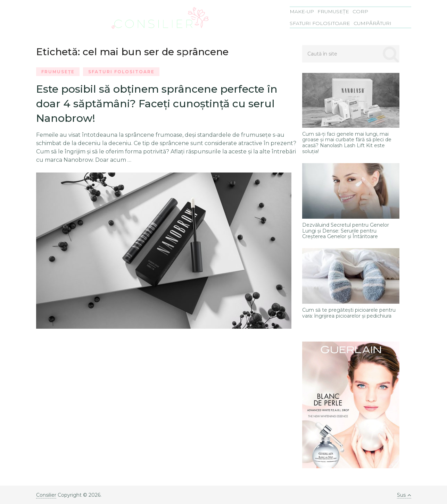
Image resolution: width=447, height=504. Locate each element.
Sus (404, 495)
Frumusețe (333, 11)
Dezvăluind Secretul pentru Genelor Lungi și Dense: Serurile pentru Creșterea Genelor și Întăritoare (346, 231)
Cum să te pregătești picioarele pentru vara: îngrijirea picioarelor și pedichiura (349, 313)
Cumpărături (372, 23)
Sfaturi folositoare (320, 23)
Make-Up (302, 11)
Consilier (46, 495)
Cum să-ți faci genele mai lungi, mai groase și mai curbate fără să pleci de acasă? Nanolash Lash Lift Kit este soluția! (347, 143)
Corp (360, 11)
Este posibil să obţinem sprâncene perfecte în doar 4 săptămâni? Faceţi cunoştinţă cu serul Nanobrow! (157, 104)
